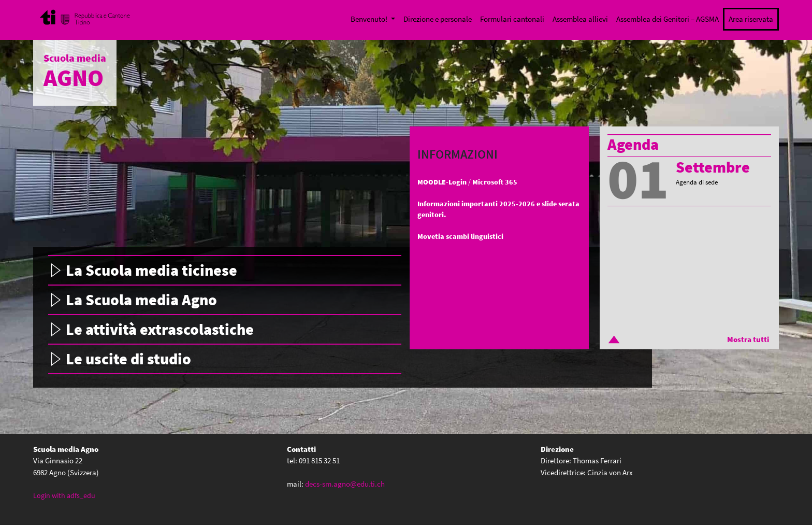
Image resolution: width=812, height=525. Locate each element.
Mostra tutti (748, 339)
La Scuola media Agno (141, 300)
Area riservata (751, 19)
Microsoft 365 (495, 182)
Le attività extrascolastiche (160, 329)
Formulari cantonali (512, 19)
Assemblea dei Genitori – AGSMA (668, 19)
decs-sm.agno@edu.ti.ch (345, 484)
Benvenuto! (370, 19)
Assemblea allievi (580, 19)
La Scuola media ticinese (151, 270)
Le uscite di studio (128, 359)
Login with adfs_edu (64, 495)
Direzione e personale (438, 19)
